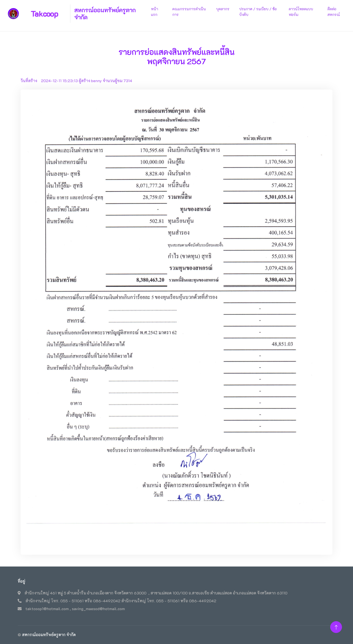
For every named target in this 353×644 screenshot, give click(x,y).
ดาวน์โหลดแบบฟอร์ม (301, 12)
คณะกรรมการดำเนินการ (189, 12)
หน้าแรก (155, 12)
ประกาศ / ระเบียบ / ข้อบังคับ (258, 12)
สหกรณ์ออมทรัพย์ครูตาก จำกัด (49, 635)
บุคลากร (223, 9)
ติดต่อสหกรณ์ (334, 12)
